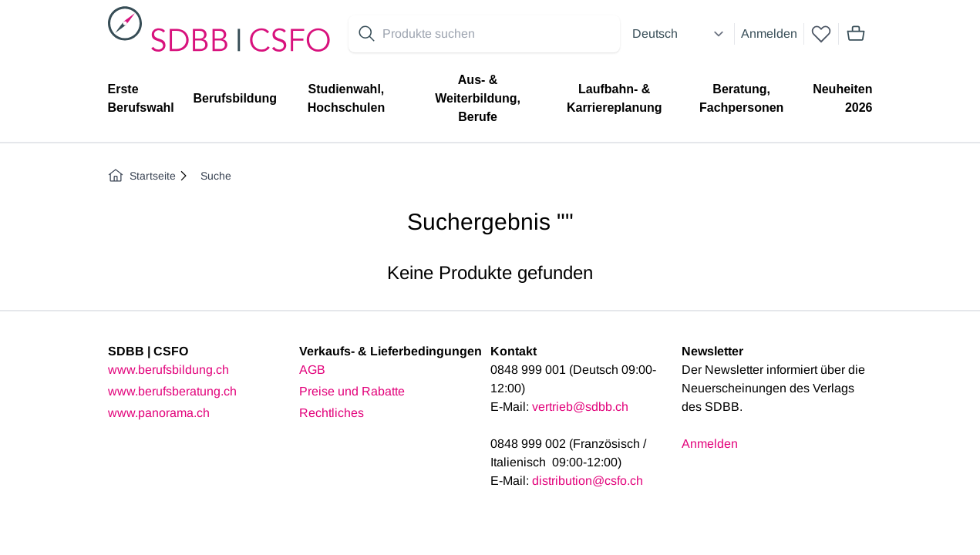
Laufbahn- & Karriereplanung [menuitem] (615, 98)
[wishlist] (821, 34)
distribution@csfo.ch (588, 481)
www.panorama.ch (159, 413)
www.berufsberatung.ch (172, 391)
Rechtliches (332, 413)
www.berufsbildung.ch (168, 370)
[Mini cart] (856, 34)
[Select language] (680, 34)
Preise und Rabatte (352, 391)
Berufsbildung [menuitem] (235, 98)
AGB (312, 370)
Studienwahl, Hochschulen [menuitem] (346, 98)
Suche (216, 176)
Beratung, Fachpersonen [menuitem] (741, 98)
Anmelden (769, 34)
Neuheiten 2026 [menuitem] (842, 98)
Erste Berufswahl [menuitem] (141, 98)
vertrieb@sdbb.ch (580, 407)
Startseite (142, 176)
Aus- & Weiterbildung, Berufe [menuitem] (478, 98)
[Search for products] (498, 34)
